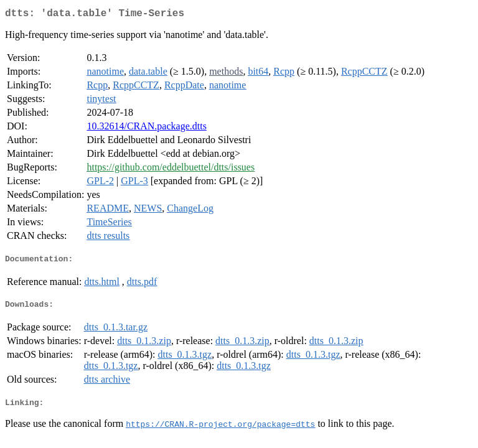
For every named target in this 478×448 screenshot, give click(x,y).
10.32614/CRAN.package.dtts (146, 128)
